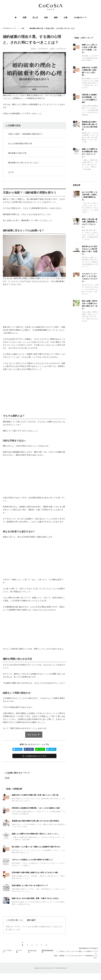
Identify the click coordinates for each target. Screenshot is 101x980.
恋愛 (25, 18)
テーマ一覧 (19, 953)
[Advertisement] (34, 306)
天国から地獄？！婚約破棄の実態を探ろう (25, 134)
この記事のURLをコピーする (34, 756)
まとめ (11, 172)
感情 (56, 18)
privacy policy (32, 953)
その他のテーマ (79, 18)
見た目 (35, 18)
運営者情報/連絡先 (48, 953)
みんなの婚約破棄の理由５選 (20, 143)
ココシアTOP (7, 953)
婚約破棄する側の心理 (17, 153)
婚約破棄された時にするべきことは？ (24, 163)
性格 (46, 18)
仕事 (65, 18)
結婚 (8, 778)
